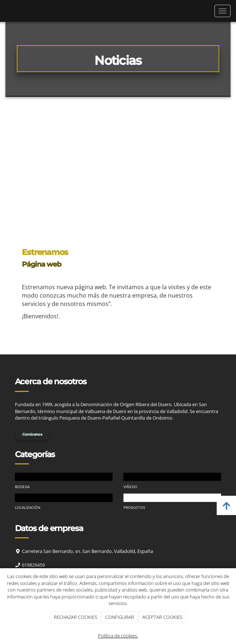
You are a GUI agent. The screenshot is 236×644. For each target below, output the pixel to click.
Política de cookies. (118, 636)
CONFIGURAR (120, 617)
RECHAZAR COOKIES (76, 617)
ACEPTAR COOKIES (162, 617)
